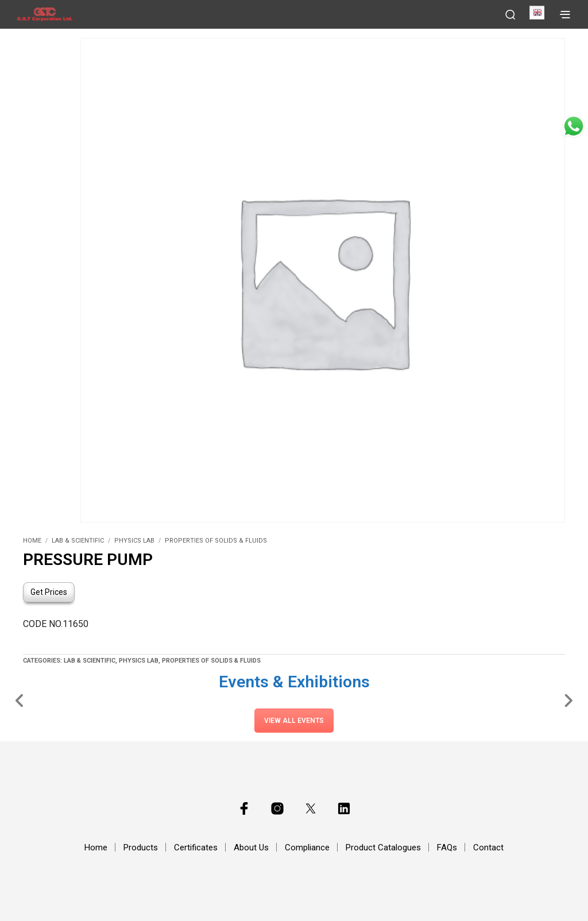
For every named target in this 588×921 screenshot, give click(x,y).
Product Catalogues (383, 848)
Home (32, 541)
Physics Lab (134, 541)
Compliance (307, 848)
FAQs (447, 848)
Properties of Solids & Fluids (216, 541)
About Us (251, 848)
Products (141, 848)
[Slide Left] (20, 700)
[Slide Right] (568, 700)
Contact (488, 848)
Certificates (196, 848)
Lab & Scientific (78, 541)
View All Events (294, 721)
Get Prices (49, 592)
